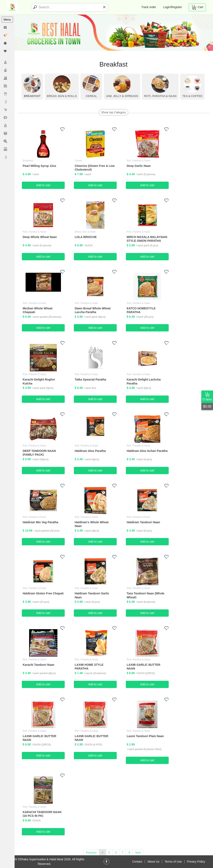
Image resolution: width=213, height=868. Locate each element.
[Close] (104, 7)
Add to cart (44, 185)
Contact (137, 862)
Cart (197, 7)
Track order (149, 7)
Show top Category (114, 112)
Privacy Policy (196, 862)
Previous (92, 852)
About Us (154, 862)
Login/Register (172, 7)
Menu (7, 20)
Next (138, 852)
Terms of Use (173, 862)
